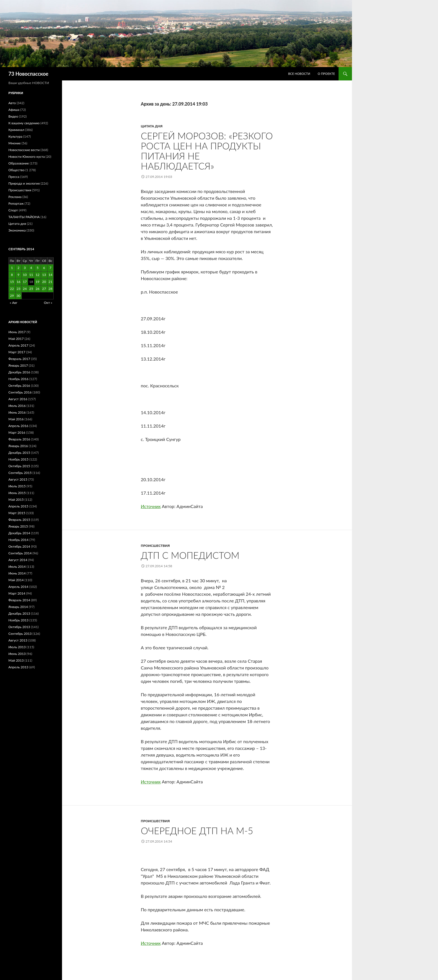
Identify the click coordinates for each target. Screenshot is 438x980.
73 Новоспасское (28, 74)
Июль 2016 (17, 406)
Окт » (48, 303)
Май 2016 (16, 419)
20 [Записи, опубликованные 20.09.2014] (44, 282)
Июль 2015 (17, 486)
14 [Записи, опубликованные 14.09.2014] (51, 275)
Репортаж (16, 203)
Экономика (17, 230)
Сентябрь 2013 (20, 634)
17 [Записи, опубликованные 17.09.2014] (25, 282)
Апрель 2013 (18, 667)
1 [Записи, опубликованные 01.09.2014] (12, 268)
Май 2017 (16, 339)
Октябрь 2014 (19, 546)
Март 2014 (17, 593)
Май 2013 (16, 660)
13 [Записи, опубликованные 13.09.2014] (44, 275)
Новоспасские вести (24, 150)
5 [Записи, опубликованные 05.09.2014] (38, 268)
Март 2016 (17, 432)
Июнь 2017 (17, 332)
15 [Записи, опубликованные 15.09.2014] (12, 282)
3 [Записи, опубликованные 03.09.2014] (25, 268)
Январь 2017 (18, 365)
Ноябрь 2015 (18, 459)
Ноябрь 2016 (18, 379)
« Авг (14, 303)
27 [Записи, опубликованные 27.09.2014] (44, 289)
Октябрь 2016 (19, 386)
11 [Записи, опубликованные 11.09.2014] (31, 275)
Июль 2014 (17, 567)
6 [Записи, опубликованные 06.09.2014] (44, 268)
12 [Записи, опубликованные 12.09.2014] (37, 275)
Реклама (15, 197)
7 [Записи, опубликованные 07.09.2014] (50, 268)
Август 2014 (18, 560)
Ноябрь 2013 (18, 620)
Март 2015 (17, 513)
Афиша (14, 110)
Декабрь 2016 (19, 372)
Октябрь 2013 (19, 627)
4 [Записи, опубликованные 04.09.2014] (31, 268)
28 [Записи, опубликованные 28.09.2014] (51, 289)
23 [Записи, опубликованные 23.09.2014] (18, 289)
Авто (12, 103)
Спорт (13, 210)
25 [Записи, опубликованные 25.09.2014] (31, 289)
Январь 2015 (18, 526)
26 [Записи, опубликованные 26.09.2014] (37, 289)
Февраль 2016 (19, 439)
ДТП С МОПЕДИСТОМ (190, 555)
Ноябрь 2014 (18, 540)
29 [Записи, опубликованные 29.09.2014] (12, 296)
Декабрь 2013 (19, 613)
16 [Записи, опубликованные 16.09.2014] (18, 282)
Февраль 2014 (19, 600)
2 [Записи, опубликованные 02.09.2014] (19, 268)
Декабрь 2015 (19, 453)
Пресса (14, 177)
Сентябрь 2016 (20, 392)
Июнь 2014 (17, 573)
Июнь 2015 (17, 493)
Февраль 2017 (19, 359)
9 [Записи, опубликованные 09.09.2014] (19, 275)
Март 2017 (17, 352)
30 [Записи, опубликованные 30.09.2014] (18, 296)
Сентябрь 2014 (20, 553)
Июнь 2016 (17, 412)
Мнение (15, 143)
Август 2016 (18, 399)
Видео (13, 116)
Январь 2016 (18, 446)
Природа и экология (24, 183)
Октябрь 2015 (19, 466)
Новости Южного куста (27, 157)
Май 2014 (16, 580)
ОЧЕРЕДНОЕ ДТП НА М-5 (197, 831)
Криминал (16, 130)
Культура (15, 136)
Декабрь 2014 (19, 533)
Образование (19, 163)
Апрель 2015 (18, 506)
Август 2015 (18, 479)
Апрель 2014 (18, 587)
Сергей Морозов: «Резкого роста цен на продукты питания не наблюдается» (207, 151)
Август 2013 (18, 640)
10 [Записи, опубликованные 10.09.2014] (25, 275)
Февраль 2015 (19, 520)
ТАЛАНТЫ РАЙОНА (24, 217)
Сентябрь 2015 (20, 473)
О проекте (326, 74)
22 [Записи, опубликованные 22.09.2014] (12, 289)
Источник (151, 506)
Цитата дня (152, 126)
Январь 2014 (18, 607)
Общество (16, 170)
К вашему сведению (24, 123)
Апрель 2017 (18, 345)
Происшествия (155, 546)
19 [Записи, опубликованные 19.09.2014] (37, 282)
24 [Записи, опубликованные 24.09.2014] (25, 289)
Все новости (299, 74)
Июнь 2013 (17, 654)
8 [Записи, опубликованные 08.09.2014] (12, 275)
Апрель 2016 (18, 426)
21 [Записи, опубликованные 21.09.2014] (51, 282)
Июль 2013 (17, 647)
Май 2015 (16, 499)
